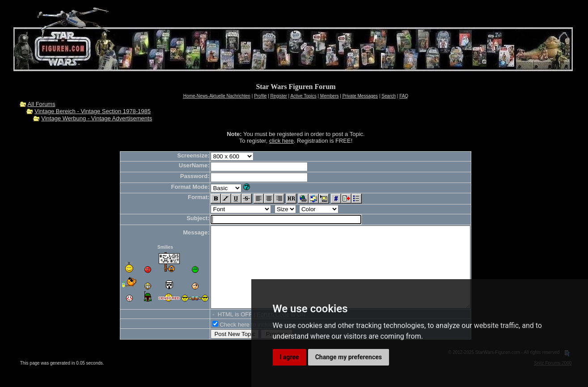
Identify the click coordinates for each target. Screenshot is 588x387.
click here (281, 141)
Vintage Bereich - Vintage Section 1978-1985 (93, 111)
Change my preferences (349, 357)
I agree (290, 357)
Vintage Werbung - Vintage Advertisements (97, 118)
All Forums (42, 104)
